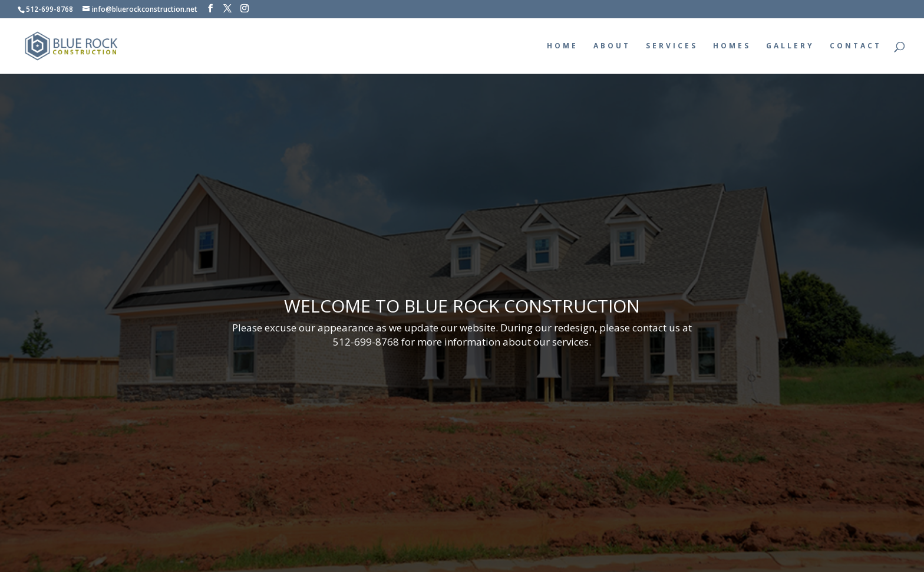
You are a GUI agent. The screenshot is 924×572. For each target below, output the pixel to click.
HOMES (732, 46)
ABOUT (612, 46)
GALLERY (790, 46)
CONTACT (856, 46)
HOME (562, 46)
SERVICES (672, 46)
